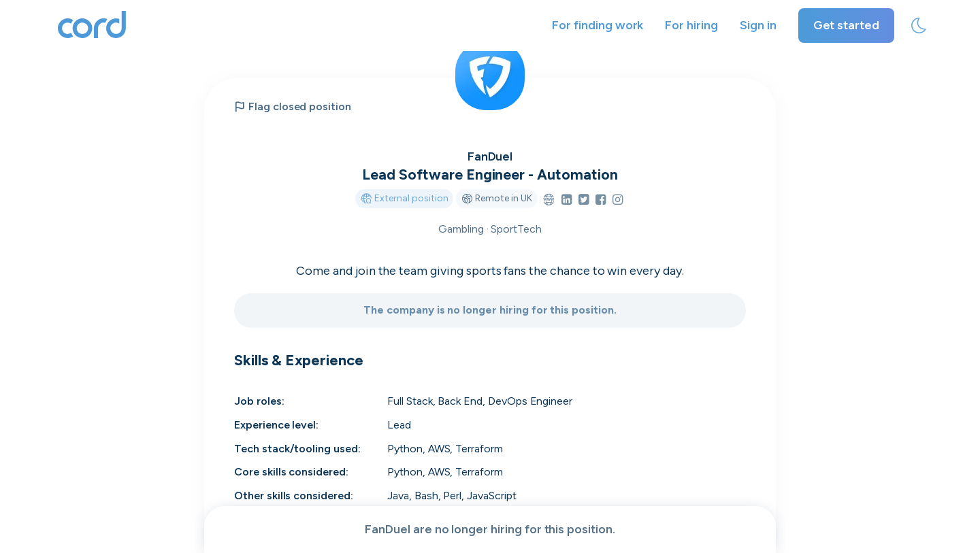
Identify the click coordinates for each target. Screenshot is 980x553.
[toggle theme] (919, 26)
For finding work (598, 25)
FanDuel (490, 156)
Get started (846, 25)
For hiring (691, 25)
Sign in (758, 25)
